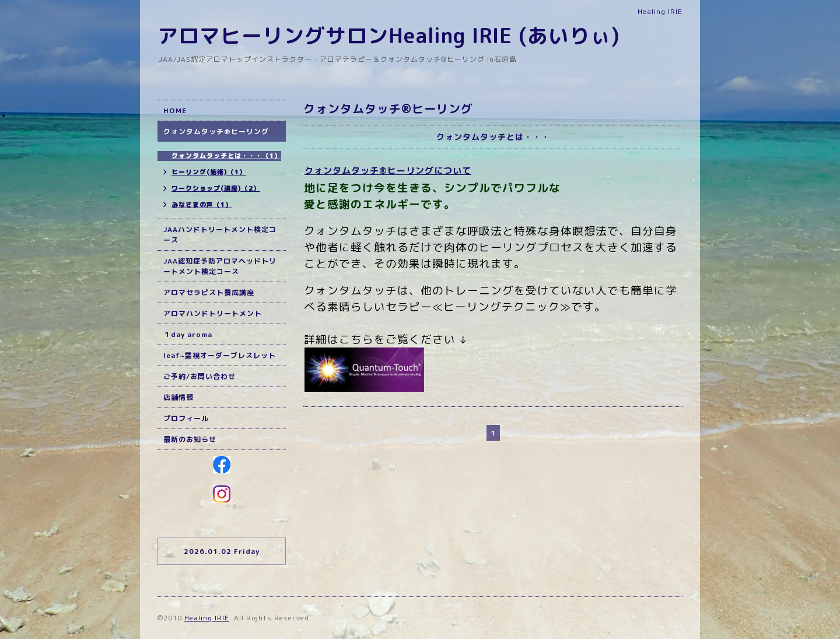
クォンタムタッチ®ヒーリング (216, 131)
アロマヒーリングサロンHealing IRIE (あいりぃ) (389, 35)
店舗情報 (178, 397)
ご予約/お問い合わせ (199, 376)
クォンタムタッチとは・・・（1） (226, 156)
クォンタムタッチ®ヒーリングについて (388, 171)
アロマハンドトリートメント (213, 313)
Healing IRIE (207, 618)
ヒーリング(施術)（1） (209, 172)
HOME (175, 110)
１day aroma (188, 334)
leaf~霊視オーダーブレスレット (220, 355)
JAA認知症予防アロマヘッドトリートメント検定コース (220, 266)
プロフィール (186, 418)
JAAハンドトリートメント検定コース (220, 235)
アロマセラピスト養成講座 (209, 292)
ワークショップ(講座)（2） (216, 188)
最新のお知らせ (190, 439)
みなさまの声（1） (202, 205)
